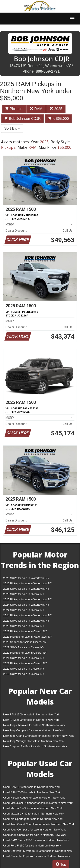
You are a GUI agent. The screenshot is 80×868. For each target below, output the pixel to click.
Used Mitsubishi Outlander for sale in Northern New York (38, 803)
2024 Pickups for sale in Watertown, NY (28, 615)
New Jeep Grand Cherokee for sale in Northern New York (38, 736)
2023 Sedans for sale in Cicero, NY (25, 642)
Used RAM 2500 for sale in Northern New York (32, 792)
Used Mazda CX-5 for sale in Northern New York (33, 808)
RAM (36, 109)
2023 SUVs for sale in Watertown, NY (26, 621)
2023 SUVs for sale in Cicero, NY (24, 626)
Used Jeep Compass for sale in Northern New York (34, 830)
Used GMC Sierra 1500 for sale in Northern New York (36, 840)
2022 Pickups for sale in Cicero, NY (25, 653)
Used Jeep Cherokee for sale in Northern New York (35, 835)
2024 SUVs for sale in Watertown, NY (26, 605)
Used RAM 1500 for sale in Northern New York (32, 787)
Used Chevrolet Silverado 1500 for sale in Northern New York (38, 852)
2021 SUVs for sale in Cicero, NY (24, 658)
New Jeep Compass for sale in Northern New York (34, 730)
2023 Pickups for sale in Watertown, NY (28, 637)
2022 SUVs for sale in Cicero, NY (24, 647)
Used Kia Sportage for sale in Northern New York (33, 819)
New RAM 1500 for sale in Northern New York (31, 714)
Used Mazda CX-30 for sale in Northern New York (34, 814)
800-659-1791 (48, 71)
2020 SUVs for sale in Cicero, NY (24, 669)
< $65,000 (58, 119)
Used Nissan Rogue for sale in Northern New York (34, 798)
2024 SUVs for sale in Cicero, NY (24, 610)
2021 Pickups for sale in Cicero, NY (25, 663)
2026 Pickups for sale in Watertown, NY (28, 583)
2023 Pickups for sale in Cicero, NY (25, 631)
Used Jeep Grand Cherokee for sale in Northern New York (39, 824)
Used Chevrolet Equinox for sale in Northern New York (37, 856)
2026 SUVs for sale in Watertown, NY (26, 578)
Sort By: (12, 128)
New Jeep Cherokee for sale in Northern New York (34, 725)
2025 (56, 109)
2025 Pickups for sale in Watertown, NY (28, 599)
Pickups (14, 109)
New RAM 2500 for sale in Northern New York (31, 720)
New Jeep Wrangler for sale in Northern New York (34, 741)
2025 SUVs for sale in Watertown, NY (26, 589)
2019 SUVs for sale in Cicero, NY (24, 674)
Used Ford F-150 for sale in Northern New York (32, 846)
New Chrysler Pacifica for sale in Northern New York (35, 746)
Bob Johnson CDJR (23, 119)
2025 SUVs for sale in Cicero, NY (24, 594)
